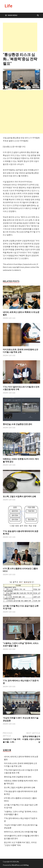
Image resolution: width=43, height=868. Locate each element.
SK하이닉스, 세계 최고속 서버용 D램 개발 (21, 832)
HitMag (26, 865)
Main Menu (13, 15)
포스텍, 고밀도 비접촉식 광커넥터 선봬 (19, 496)
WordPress (16, 865)
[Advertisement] (20, 37)
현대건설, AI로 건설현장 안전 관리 (17, 424)
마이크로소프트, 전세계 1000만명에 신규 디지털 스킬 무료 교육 (21, 351)
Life (8, 6)
